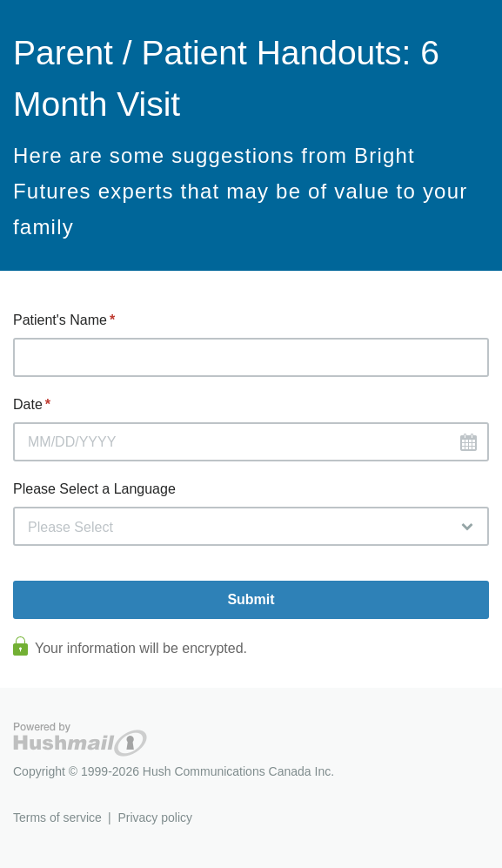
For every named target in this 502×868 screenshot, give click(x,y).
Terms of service (57, 818)
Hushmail (80, 740)
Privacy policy (155, 818)
